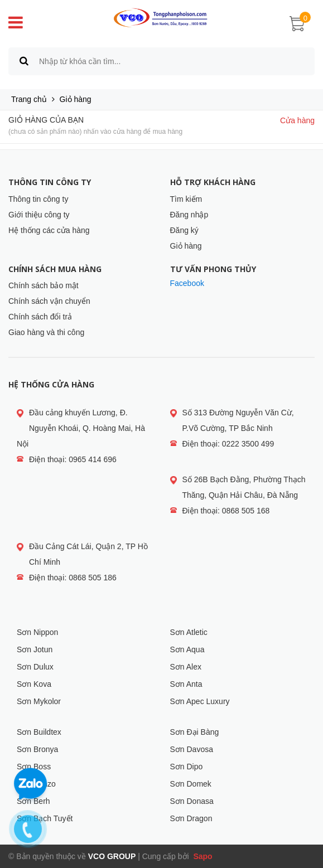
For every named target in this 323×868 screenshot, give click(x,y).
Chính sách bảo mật (44, 285)
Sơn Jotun (35, 649)
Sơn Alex (186, 667)
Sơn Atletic (189, 632)
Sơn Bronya (37, 749)
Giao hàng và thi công (46, 332)
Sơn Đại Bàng (195, 732)
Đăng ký (184, 230)
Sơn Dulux (35, 667)
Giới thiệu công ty (39, 215)
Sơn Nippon (37, 632)
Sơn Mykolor (39, 701)
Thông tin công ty (38, 199)
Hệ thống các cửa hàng (49, 230)
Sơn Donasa (192, 801)
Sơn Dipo (187, 767)
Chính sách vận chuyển (49, 301)
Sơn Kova (34, 684)
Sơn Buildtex (39, 732)
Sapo (202, 856)
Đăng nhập (189, 215)
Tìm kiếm (186, 199)
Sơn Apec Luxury (200, 701)
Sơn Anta (186, 684)
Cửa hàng (297, 120)
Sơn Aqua (187, 649)
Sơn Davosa (192, 749)
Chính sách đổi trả (40, 317)
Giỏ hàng (186, 246)
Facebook (187, 283)
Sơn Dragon (191, 818)
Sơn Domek (191, 784)
